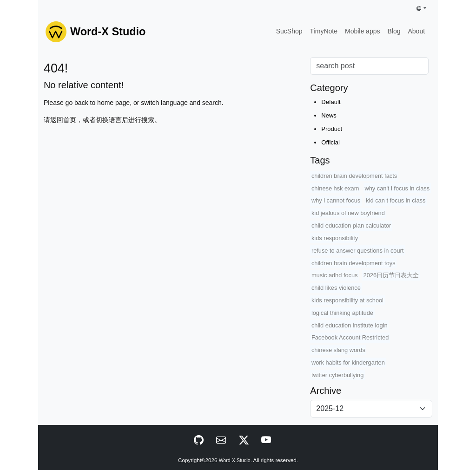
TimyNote (324, 31)
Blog (394, 31)
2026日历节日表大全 (391, 275)
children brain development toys (354, 263)
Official (331, 142)
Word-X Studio (235, 460)
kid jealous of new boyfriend (348, 213)
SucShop (289, 31)
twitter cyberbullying (337, 375)
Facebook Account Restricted (350, 337)
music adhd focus (335, 275)
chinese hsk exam (335, 188)
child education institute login (350, 325)
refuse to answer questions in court (357, 251)
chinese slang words (338, 350)
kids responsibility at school (347, 300)
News (329, 115)
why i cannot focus (336, 200)
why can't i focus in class (397, 188)
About (417, 31)
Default (331, 102)
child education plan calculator (351, 225)
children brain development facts (354, 176)
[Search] (369, 66)
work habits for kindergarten (348, 362)
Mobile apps (363, 31)
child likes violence (336, 288)
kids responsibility (335, 238)
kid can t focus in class (396, 200)
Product (332, 129)
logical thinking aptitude (342, 313)
